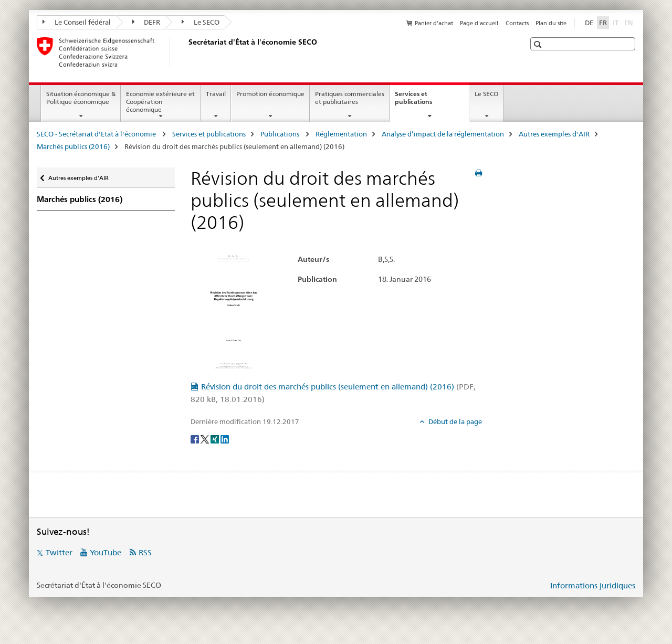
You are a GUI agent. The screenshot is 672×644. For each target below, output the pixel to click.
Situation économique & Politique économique (81, 98)
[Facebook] (196, 439)
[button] (539, 44)
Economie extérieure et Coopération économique (160, 102)
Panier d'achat (434, 23)
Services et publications (425, 101)
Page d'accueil (479, 23)
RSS (145, 552)
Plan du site (551, 23)
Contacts (517, 23)
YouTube (106, 552)
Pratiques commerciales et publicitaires (350, 98)
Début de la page (454, 421)
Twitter (59, 552)
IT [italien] (617, 22)
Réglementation (341, 134)
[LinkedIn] (225, 439)
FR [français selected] (603, 23)
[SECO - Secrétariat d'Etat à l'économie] (186, 52)
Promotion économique (270, 94)
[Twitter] (206, 439)
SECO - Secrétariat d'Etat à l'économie (97, 134)
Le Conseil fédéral (77, 22)
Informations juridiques (593, 585)
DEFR (146, 22)
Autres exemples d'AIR (554, 134)
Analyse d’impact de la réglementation (443, 134)
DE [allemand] (589, 23)
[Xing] (216, 439)
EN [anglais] (630, 22)
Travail (216, 94)
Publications (281, 134)
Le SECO (201, 22)
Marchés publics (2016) (73, 146)
